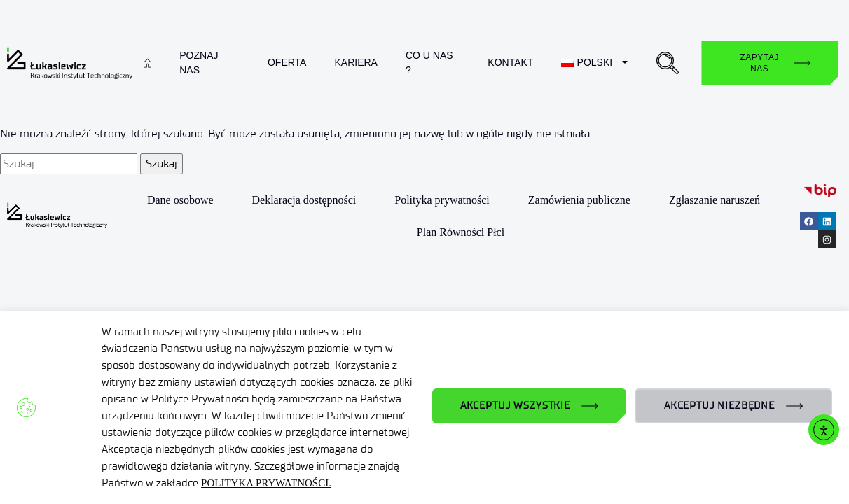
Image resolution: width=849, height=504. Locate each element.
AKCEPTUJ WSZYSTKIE (515, 406)
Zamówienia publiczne (579, 200)
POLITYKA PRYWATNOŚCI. (266, 483)
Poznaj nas (199, 63)
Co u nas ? (429, 63)
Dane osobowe (180, 200)
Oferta (287, 62)
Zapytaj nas (759, 63)
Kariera (356, 62)
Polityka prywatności (442, 200)
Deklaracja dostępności (304, 200)
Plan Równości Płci (461, 232)
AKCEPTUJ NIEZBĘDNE (719, 406)
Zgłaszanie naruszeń (715, 200)
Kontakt (510, 62)
